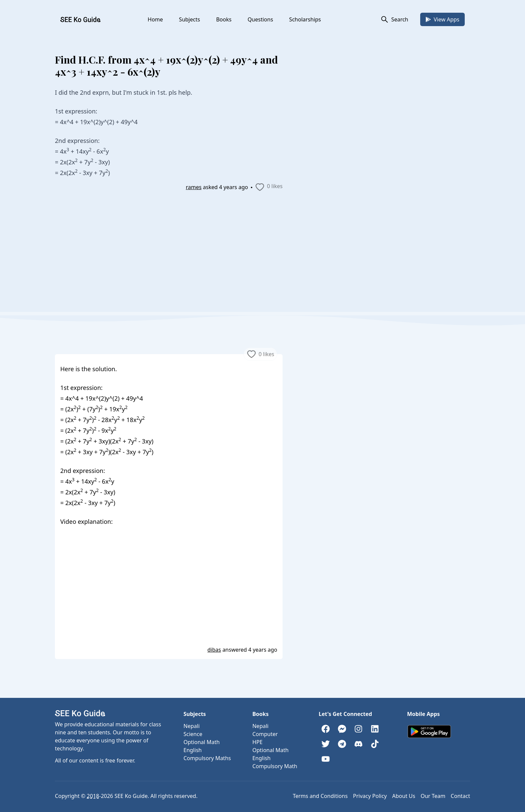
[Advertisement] (262, 265)
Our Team (433, 796)
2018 (93, 796)
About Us (404, 796)
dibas (214, 650)
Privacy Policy (370, 796)
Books (224, 19)
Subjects (190, 19)
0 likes (269, 187)
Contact (460, 796)
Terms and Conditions (320, 796)
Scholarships (305, 19)
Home (155, 19)
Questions (260, 19)
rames (194, 187)
